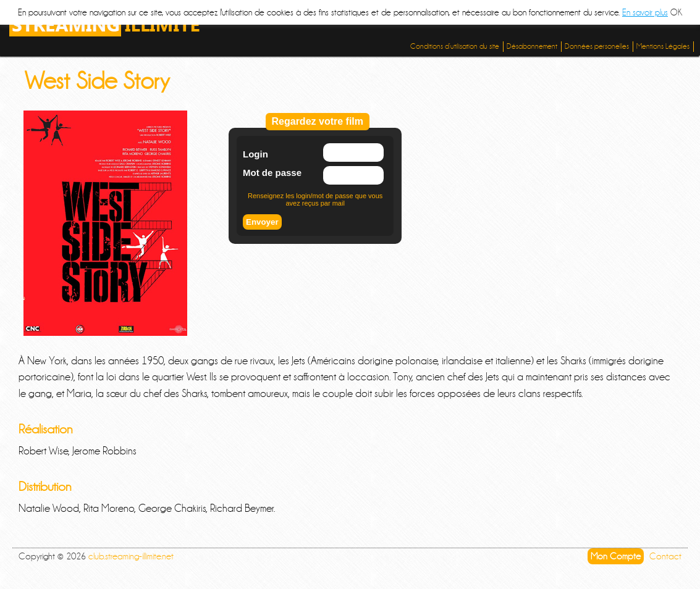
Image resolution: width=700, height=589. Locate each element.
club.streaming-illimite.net (131, 556)
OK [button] (676, 12)
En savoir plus (645, 12)
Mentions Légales (663, 46)
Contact (665, 556)
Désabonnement (532, 46)
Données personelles (597, 46)
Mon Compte (616, 556)
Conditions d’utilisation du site (455, 46)
